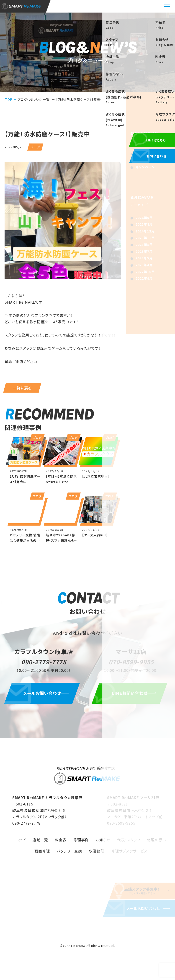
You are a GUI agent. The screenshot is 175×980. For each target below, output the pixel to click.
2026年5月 (144, 218)
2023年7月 (144, 251)
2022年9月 (144, 278)
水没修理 (97, 853)
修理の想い (156, 842)
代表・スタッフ (129, 842)
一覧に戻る (22, 388)
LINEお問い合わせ (131, 695)
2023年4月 (144, 265)
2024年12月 (145, 231)
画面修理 (42, 853)
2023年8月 (144, 245)
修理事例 (81, 842)
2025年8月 (144, 224)
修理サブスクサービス (129, 853)
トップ (21, 842)
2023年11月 (145, 238)
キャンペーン (145, 167)
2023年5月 (144, 258)
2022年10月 (145, 272)
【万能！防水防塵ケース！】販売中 (80, 99)
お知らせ (142, 154)
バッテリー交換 (69, 853)
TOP (9, 99)
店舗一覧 (40, 842)
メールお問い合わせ (44, 695)
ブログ (140, 160)
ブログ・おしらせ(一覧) (34, 99)
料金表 (61, 842)
